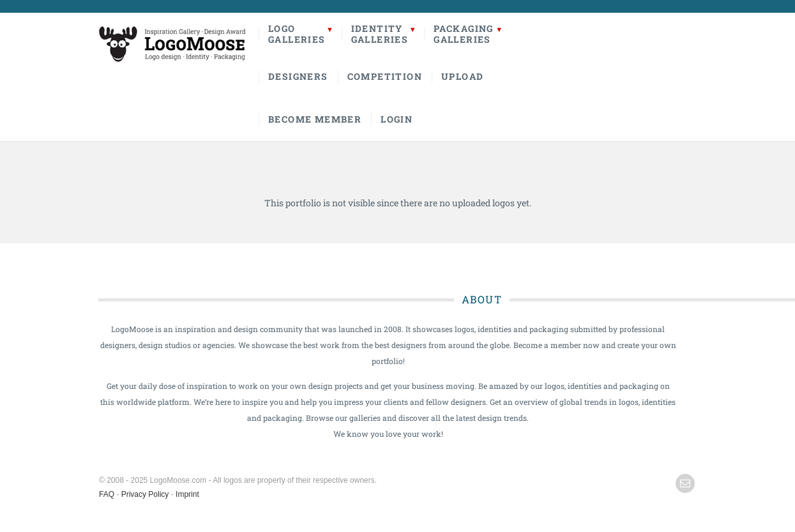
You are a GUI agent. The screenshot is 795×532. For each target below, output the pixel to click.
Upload (462, 76)
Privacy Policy (145, 494)
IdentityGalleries (380, 34)
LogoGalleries (297, 34)
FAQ (107, 494)
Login (397, 119)
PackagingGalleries (464, 34)
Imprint (187, 494)
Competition (385, 76)
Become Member (315, 119)
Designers (298, 76)
